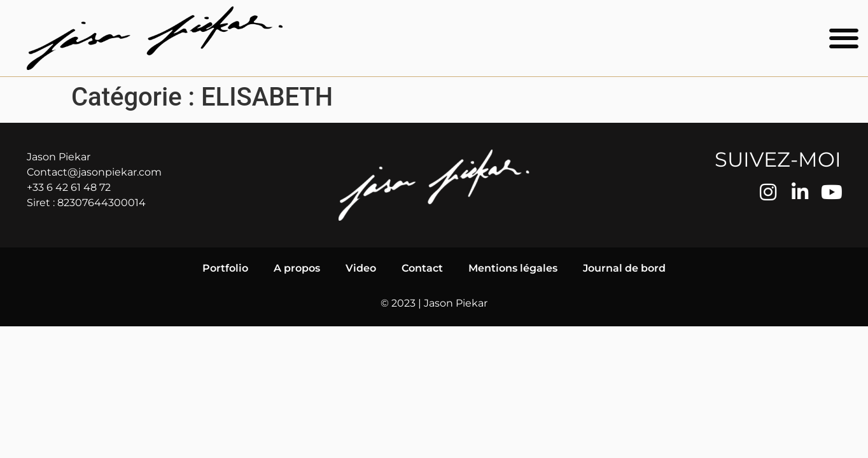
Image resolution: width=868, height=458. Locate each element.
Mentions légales (513, 268)
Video (361, 268)
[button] (844, 38)
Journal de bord (624, 268)
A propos (297, 268)
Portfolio (225, 268)
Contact (422, 268)
